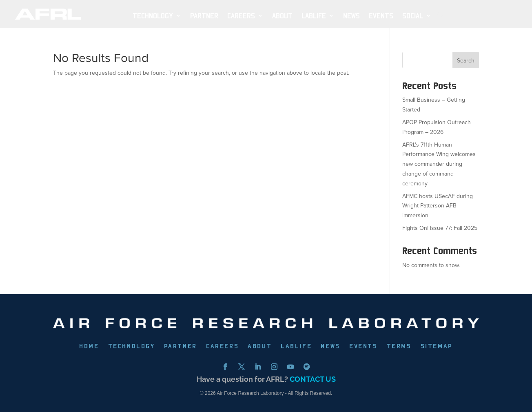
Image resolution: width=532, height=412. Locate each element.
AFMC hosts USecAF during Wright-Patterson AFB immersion (438, 206)
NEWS (351, 16)
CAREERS (222, 346)
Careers (241, 16)
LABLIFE (296, 346)
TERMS (399, 346)
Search (466, 61)
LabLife (314, 16)
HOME (89, 346)
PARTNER (204, 16)
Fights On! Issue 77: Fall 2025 (440, 228)
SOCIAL (413, 16)
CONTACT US (313, 379)
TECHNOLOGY (153, 16)
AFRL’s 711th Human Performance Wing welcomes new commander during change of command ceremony (439, 164)
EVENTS (381, 16)
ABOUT (282, 16)
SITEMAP (437, 346)
